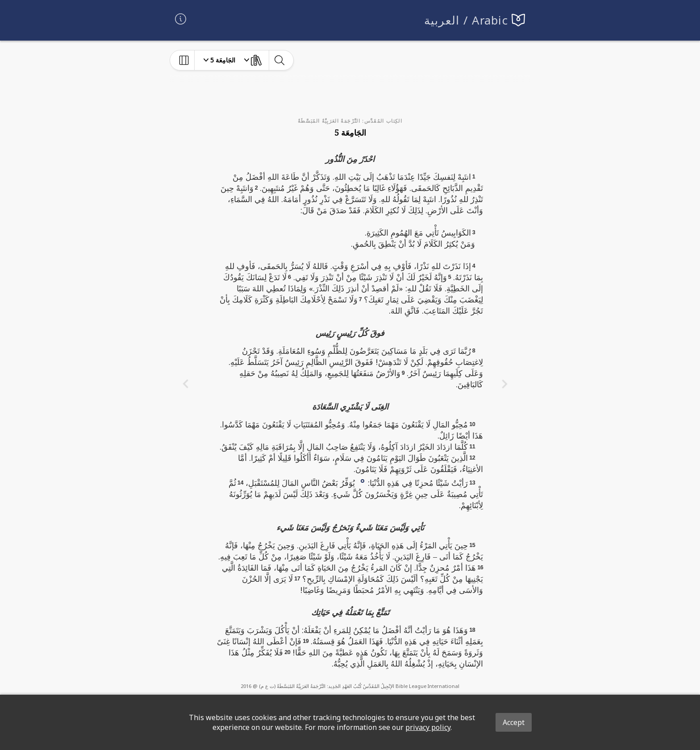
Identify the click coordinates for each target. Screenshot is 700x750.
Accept (514, 722)
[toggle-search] (279, 60)
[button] (362, 480)
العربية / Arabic (466, 20)
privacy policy (428, 727)
